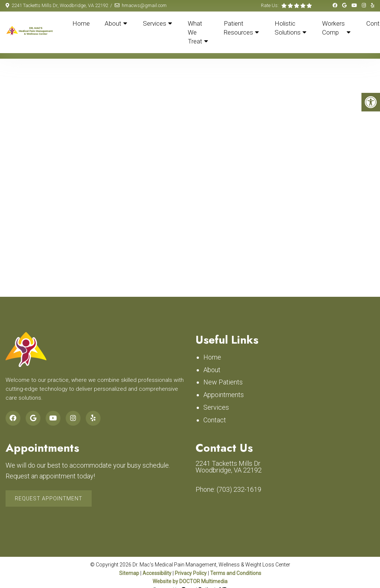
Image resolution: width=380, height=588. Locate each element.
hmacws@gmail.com (144, 5)
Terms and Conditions (236, 573)
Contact (215, 420)
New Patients (223, 382)
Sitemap (129, 573)
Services (155, 23)
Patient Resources (238, 28)
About (113, 23)
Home (81, 23)
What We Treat (195, 32)
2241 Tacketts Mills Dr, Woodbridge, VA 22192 (60, 5)
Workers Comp (333, 28)
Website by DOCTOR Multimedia (190, 581)
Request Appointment (49, 498)
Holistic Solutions (288, 28)
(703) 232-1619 (239, 490)
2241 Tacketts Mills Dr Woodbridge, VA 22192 (229, 467)
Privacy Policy (191, 573)
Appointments (224, 395)
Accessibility (157, 573)
